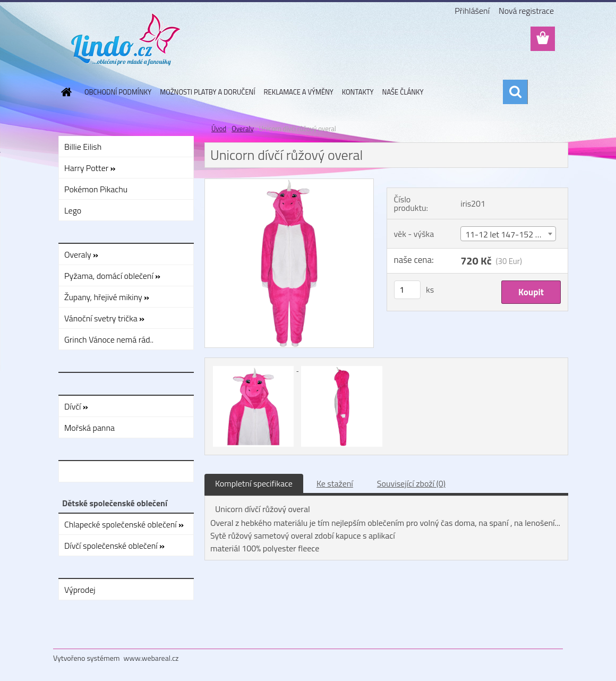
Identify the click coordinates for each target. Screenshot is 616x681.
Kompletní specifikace (254, 483)
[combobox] (508, 234)
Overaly (243, 129)
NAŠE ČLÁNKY (403, 92)
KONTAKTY (358, 92)
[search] (515, 92)
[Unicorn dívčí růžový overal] (289, 183)
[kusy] (407, 290)
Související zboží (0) (411, 483)
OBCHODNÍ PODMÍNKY (118, 92)
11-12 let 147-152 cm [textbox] (506, 234)
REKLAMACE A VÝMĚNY (299, 92)
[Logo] (126, 39)
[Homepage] (64, 92)
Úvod (219, 129)
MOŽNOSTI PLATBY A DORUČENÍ (207, 92)
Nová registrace (526, 11)
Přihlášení (472, 11)
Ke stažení (335, 483)
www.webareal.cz (151, 658)
